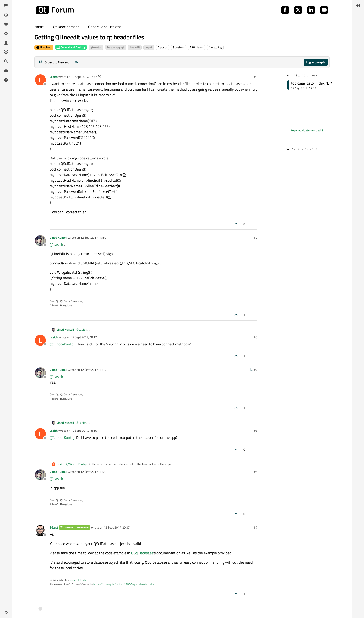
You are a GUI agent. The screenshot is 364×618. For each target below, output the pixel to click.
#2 (256, 237)
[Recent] (6, 15)
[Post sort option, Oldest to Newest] (54, 62)
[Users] (6, 43)
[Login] (358, 6)
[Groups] (6, 52)
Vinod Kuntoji (58, 237)
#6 (256, 472)
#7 (256, 527)
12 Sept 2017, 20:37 (117, 527)
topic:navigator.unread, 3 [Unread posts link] (307, 130)
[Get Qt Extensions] (6, 71)
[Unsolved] (6, 80)
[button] (6, 612)
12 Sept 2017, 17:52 (93, 237)
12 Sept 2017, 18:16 (84, 431)
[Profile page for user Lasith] (40, 80)
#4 (256, 370)
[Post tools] (253, 224)
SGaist (54, 527)
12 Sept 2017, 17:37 (84, 77)
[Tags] (6, 24)
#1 (256, 77)
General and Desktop (71, 47)
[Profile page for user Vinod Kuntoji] (40, 241)
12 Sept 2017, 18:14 (93, 370)
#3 (256, 337)
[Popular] (6, 33)
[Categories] (6, 6)
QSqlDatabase (142, 553)
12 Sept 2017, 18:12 (84, 337)
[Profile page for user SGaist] (40, 531)
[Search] (6, 61)
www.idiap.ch (78, 580)
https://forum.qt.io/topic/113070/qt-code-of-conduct (124, 584)
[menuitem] (358, 6)
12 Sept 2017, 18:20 (93, 472)
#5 (256, 431)
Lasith (54, 77)
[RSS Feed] (76, 62)
